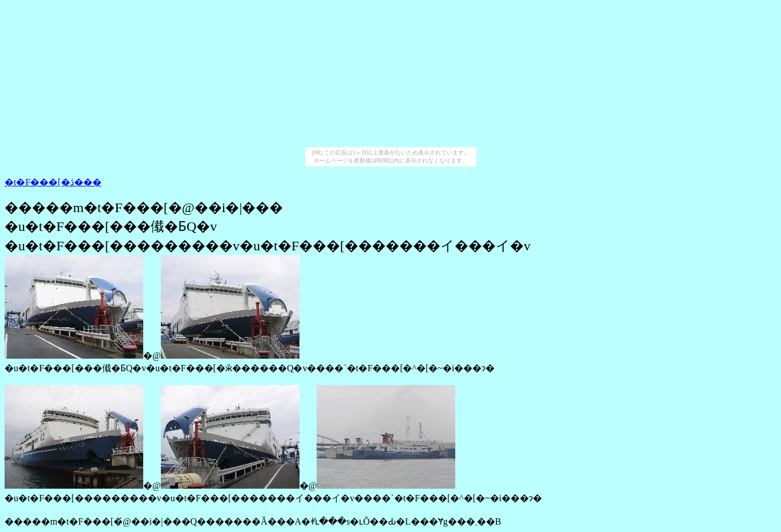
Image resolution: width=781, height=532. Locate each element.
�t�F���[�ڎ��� (53, 182)
